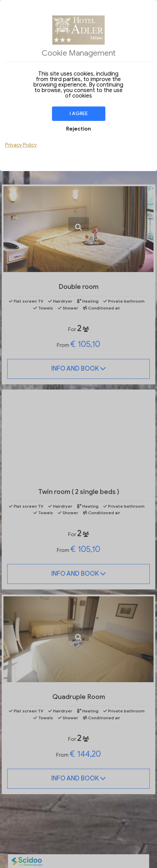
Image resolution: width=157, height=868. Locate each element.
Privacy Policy (21, 145)
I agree (79, 114)
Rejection (78, 129)
